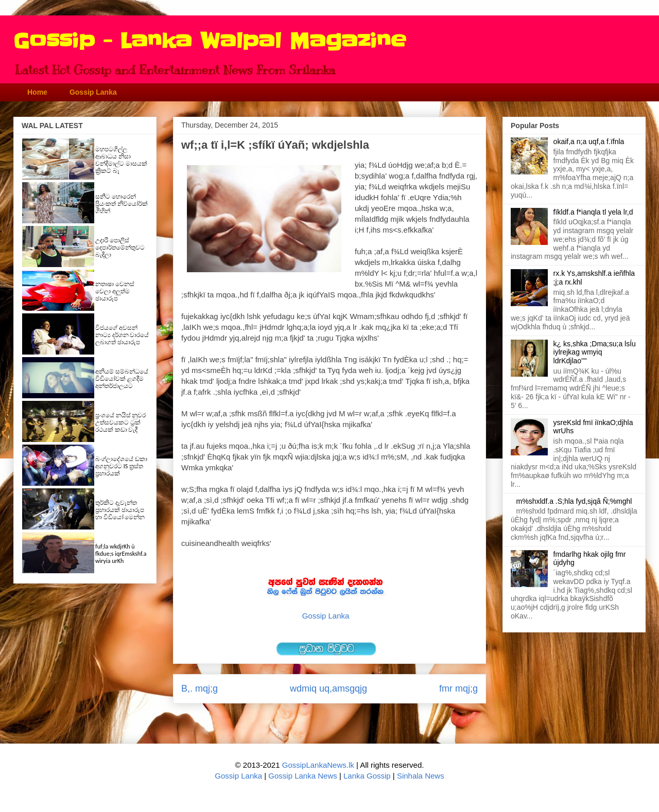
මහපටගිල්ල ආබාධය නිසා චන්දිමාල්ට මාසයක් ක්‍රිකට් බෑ (121, 160)
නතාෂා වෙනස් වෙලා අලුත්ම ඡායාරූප (115, 291)
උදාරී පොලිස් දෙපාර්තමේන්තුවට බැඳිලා (120, 248)
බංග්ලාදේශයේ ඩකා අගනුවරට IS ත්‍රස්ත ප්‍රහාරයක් (121, 466)
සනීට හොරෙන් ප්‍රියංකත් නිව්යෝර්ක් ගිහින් (122, 204)
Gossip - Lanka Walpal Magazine (210, 41)
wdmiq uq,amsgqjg (328, 689)
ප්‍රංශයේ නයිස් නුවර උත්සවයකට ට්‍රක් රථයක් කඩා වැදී (120, 422)
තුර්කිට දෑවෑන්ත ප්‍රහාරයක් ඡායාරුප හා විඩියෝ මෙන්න (120, 510)
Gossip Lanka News (302, 776)
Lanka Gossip (367, 776)
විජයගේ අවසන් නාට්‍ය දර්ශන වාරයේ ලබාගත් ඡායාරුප (122, 335)
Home (37, 92)
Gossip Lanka (93, 92)
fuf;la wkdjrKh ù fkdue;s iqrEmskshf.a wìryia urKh (121, 554)
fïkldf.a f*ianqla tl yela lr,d (593, 212)
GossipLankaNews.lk (318, 765)
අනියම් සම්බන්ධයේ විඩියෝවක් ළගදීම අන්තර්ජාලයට (122, 379)
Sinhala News (421, 776)
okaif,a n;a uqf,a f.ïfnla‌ (589, 142)
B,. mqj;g (200, 689)
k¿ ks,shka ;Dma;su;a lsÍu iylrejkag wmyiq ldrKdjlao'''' (595, 352)
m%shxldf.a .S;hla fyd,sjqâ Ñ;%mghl (574, 501)
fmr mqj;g (458, 689)
